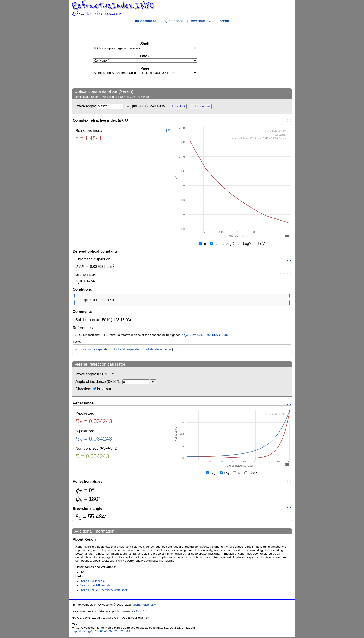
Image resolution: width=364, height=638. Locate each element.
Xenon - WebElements (95, 586)
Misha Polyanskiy (144, 606)
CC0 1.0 (142, 612)
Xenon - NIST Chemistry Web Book (104, 591)
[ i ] (289, 120)
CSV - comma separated (93, 350)
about (224, 21)
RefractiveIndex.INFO (113, 6)
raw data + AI (202, 21)
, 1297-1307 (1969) (205, 336)
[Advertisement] (257, 57)
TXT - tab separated (127, 350)
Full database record (158, 350)
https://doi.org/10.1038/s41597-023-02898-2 (101, 632)
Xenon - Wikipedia (93, 582)
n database (174, 21)
